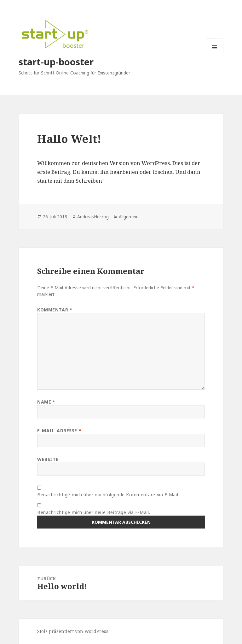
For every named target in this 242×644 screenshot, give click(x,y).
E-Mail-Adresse (59, 431)
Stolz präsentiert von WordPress (73, 631)
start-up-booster (56, 62)
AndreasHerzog (93, 217)
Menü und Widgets (215, 56)
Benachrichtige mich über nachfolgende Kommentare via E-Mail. (108, 495)
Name (46, 402)
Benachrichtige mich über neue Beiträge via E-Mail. (94, 512)
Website (48, 459)
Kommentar (55, 310)
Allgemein (129, 217)
